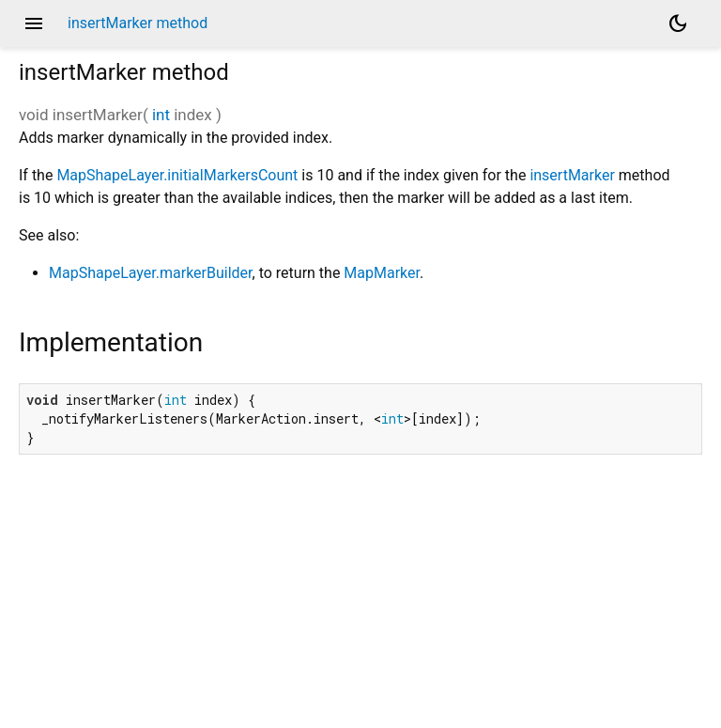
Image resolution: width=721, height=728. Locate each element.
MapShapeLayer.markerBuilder (151, 273)
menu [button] (34, 23)
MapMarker (382, 273)
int (161, 115)
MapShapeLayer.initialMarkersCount (177, 175)
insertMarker (572, 175)
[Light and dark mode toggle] (678, 23)
